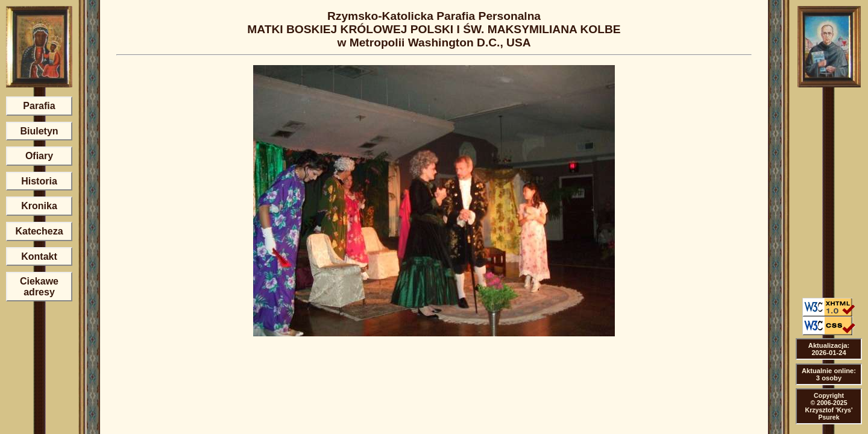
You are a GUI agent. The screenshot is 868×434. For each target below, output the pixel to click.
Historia (39, 181)
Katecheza (39, 231)
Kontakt (39, 256)
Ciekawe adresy (39, 287)
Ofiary (39, 156)
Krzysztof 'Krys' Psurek (829, 414)
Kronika (39, 206)
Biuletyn (39, 131)
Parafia (39, 106)
